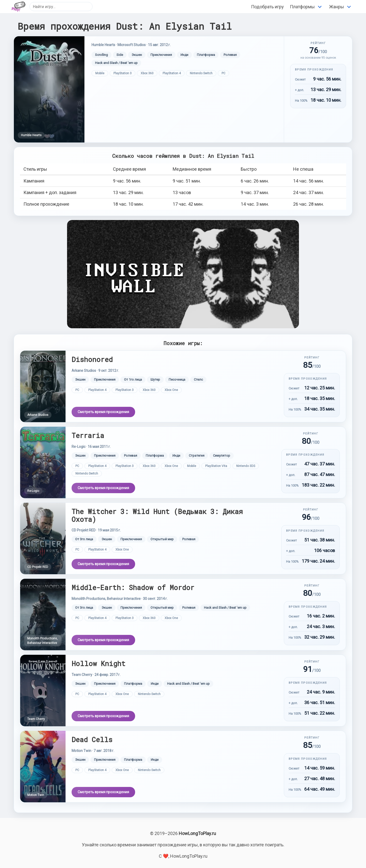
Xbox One (171, 390)
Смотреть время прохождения (103, 412)
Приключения (161, 55)
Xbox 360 (147, 73)
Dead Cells (92, 739)
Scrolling (101, 55)
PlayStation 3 (123, 73)
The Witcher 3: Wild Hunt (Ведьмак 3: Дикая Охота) (157, 515)
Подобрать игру (267, 7)
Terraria (88, 435)
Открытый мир (162, 539)
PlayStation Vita (216, 466)
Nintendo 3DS (246, 466)
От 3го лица (84, 539)
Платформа (206, 55)
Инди (184, 55)
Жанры (337, 7)
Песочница (177, 379)
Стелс (198, 379)
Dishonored (92, 359)
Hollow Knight (99, 663)
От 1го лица (133, 379)
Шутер (155, 379)
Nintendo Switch (201, 73)
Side (120, 55)
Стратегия (197, 456)
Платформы (302, 7)
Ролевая (230, 55)
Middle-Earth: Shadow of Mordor (133, 587)
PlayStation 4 (172, 73)
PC (223, 73)
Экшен (137, 55)
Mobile (100, 73)
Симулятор (222, 456)
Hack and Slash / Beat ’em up (116, 63)
